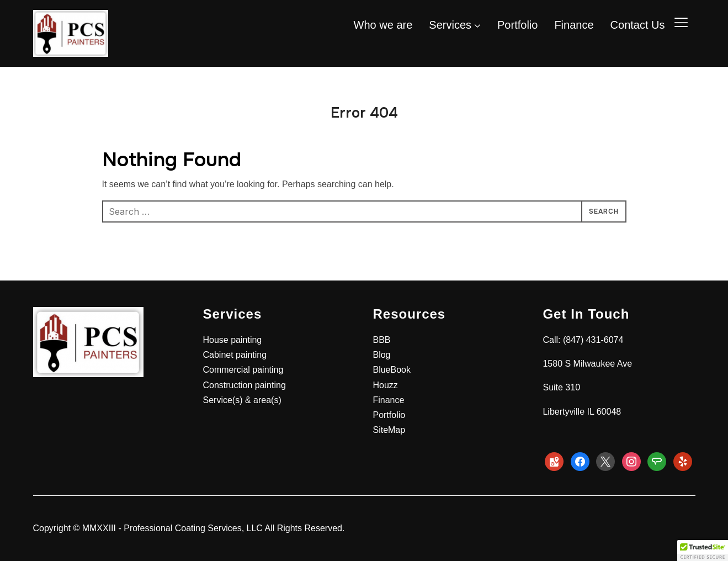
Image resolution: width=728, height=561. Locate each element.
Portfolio (517, 25)
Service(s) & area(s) (242, 400)
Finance (574, 25)
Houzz (385, 385)
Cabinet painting (235, 355)
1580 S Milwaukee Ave (587, 364)
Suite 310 (561, 387)
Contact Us (638, 25)
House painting (232, 340)
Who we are (383, 25)
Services (450, 25)
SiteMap (389, 430)
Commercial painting (243, 370)
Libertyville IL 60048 (582, 412)
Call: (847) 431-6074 (583, 340)
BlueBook (392, 370)
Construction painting (244, 385)
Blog (381, 355)
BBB (381, 340)
